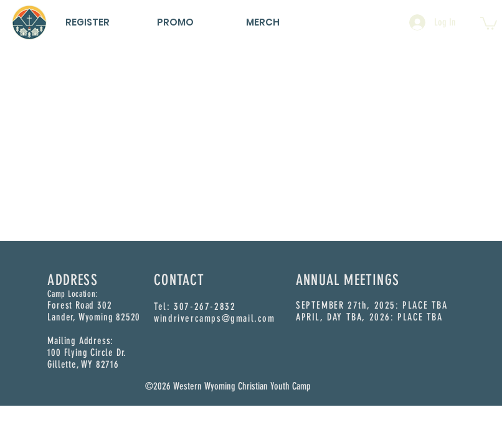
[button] (489, 23)
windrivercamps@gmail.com (214, 318)
